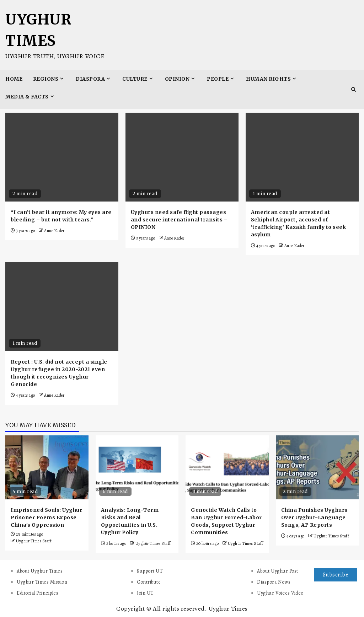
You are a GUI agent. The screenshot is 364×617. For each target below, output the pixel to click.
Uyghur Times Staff (34, 541)
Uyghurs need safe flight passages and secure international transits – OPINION (179, 220)
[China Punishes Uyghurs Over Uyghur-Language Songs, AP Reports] (317, 467)
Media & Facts (27, 97)
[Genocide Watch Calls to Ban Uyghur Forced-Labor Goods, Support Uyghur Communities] (227, 467)
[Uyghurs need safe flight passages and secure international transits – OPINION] (182, 157)
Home (14, 79)
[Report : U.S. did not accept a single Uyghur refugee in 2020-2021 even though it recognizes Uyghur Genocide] (62, 307)
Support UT (150, 571)
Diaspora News (274, 582)
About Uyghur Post (278, 571)
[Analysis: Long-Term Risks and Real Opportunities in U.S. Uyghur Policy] (137, 467)
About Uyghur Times (40, 571)
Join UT (145, 593)
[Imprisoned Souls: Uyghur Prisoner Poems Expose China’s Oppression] (47, 467)
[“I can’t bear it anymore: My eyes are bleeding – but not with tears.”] (62, 157)
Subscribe (336, 575)
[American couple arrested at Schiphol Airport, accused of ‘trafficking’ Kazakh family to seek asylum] (302, 157)
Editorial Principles (38, 593)
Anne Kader (54, 231)
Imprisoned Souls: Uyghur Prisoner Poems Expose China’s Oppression (46, 517)
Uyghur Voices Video (280, 593)
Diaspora (90, 79)
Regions (46, 79)
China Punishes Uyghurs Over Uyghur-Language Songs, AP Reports (314, 517)
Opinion (177, 79)
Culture (135, 79)
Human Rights (268, 79)
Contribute (149, 582)
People (218, 79)
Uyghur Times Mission (42, 582)
